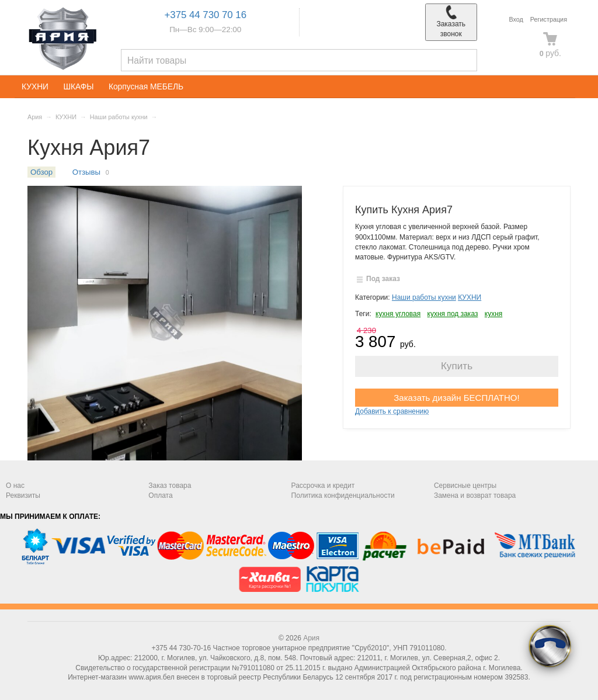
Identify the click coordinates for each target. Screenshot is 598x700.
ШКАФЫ (78, 87)
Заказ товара (170, 486)
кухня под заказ (453, 314)
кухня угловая (398, 314)
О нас (15, 486)
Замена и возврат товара (475, 495)
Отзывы (86, 172)
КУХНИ (35, 87)
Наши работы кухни (119, 117)
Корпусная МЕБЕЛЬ (146, 87)
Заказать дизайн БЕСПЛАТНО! (456, 398)
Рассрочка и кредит (323, 486)
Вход (516, 19)
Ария (35, 117)
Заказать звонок (451, 22)
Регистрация (549, 19)
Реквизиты (23, 495)
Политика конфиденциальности (343, 495)
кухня (494, 314)
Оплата (160, 495)
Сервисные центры (465, 486)
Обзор (41, 172)
